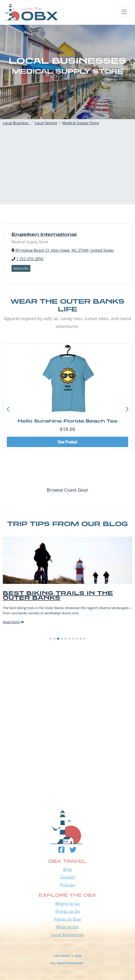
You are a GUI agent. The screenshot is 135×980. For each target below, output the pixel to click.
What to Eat (67, 927)
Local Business (17, 123)
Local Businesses (67, 935)
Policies (67, 885)
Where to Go (68, 904)
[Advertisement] (67, 171)
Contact (67, 877)
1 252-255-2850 (27, 259)
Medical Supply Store (81, 123)
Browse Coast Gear (67, 490)
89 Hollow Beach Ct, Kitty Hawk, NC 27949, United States (63, 250)
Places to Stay (67, 919)
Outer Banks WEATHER (67, 768)
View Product (67, 442)
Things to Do (67, 911)
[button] (127, 409)
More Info (21, 268)
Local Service (46, 123)
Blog (68, 869)
